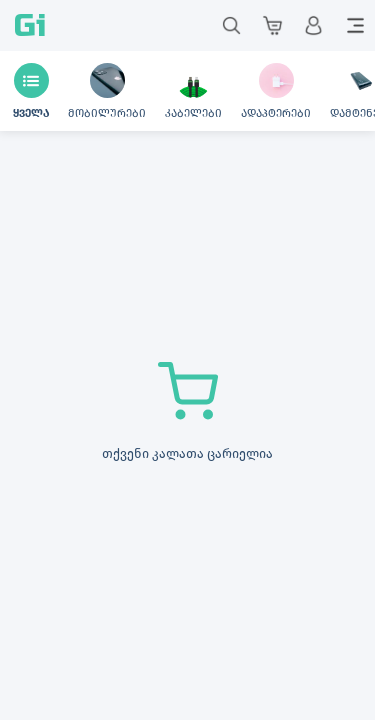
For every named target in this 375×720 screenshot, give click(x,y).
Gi (30, 25)
